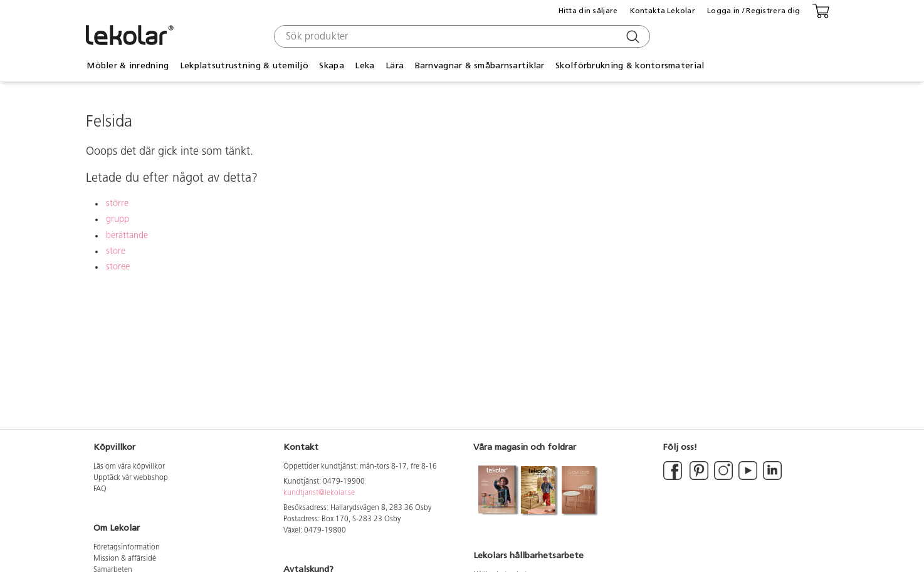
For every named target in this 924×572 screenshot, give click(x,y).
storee (118, 267)
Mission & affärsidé (125, 559)
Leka (365, 65)
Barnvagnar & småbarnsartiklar (480, 65)
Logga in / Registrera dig (753, 11)
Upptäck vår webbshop (131, 478)
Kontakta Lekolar (663, 11)
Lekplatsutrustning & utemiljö (244, 65)
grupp (118, 220)
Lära (395, 65)
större (117, 204)
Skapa (331, 65)
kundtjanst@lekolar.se (319, 493)
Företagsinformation (127, 548)
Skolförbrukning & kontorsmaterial (630, 65)
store (116, 252)
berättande (127, 236)
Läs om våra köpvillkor (129, 467)
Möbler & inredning (128, 65)
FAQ (100, 489)
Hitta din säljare (588, 11)
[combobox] (460, 36)
